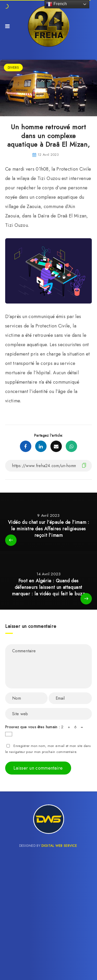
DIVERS (13, 67)
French (56, 4)
